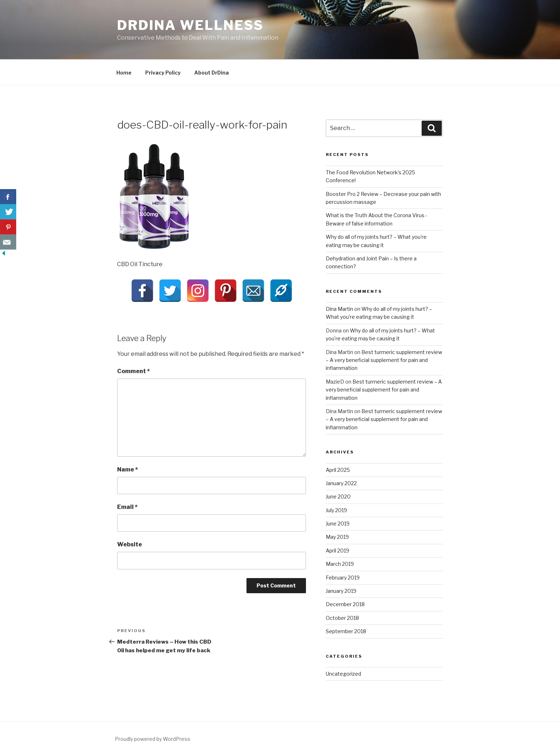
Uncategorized (343, 674)
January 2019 (341, 591)
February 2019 (343, 578)
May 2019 (337, 537)
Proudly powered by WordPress (153, 739)
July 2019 (336, 510)
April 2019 (337, 551)
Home (124, 73)
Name (128, 469)
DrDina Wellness (190, 25)
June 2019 (338, 524)
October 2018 (342, 618)
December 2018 (345, 604)
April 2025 (338, 470)
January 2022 (341, 483)
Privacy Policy (163, 73)
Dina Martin (339, 309)
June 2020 (338, 496)
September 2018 (346, 631)
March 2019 (340, 564)
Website (130, 544)
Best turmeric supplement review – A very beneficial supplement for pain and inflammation (384, 360)
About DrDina (212, 73)
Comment (134, 371)
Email (127, 507)
